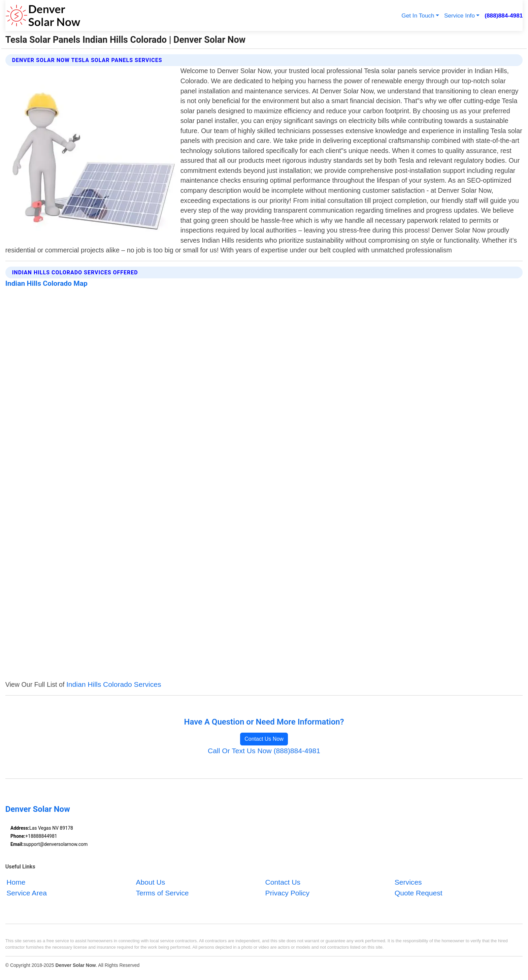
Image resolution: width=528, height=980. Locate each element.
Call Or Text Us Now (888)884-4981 (264, 751)
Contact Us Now (264, 739)
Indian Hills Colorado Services (114, 684)
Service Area (27, 893)
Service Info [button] (459, 16)
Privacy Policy (287, 893)
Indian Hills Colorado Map (46, 283)
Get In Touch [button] (418, 16)
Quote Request (419, 893)
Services (408, 882)
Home (16, 882)
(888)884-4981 (504, 16)
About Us (150, 882)
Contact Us (283, 882)
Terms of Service (162, 893)
